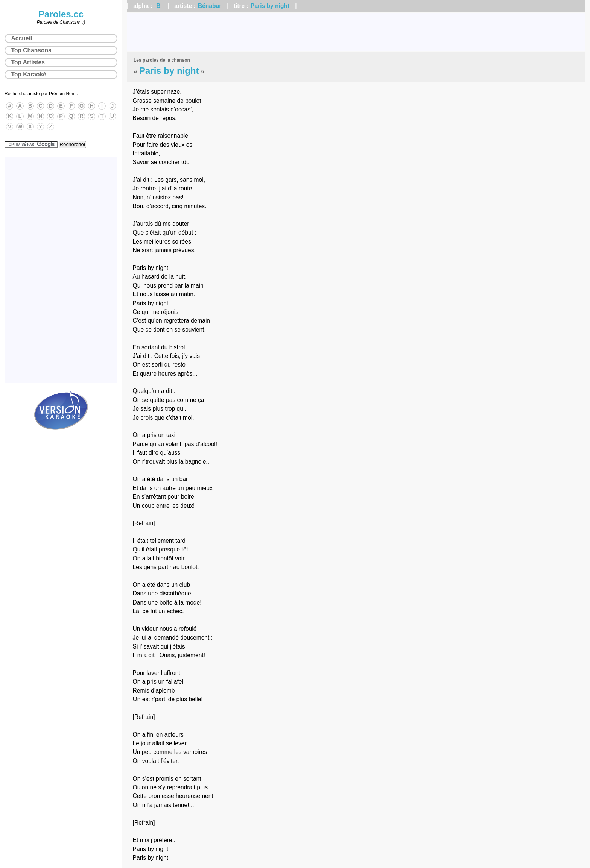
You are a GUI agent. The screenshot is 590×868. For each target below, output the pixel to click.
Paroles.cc (61, 14)
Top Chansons (31, 50)
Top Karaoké (29, 74)
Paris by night (270, 6)
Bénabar (210, 6)
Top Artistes (28, 62)
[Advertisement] (356, 32)
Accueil (22, 38)
